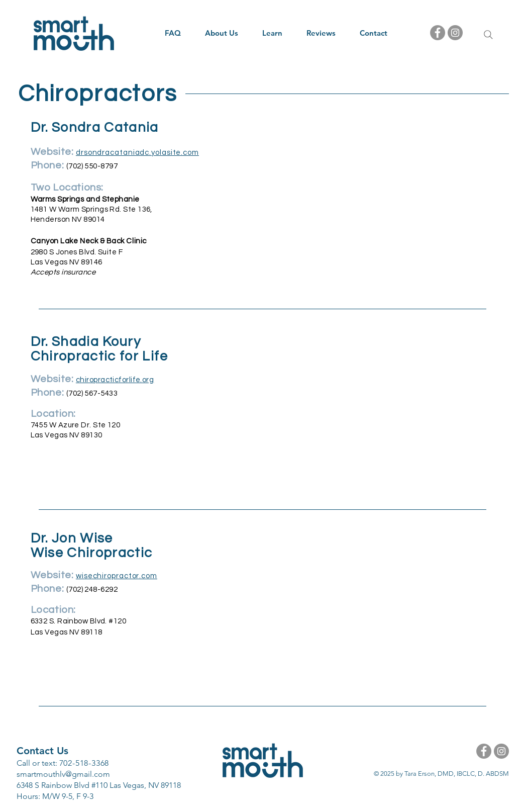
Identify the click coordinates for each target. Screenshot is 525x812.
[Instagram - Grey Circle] (455, 33)
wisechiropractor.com (117, 576)
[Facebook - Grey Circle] (438, 33)
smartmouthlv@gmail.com (63, 774)
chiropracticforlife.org (115, 380)
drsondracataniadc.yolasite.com (137, 153)
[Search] (488, 35)
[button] (222, 33)
